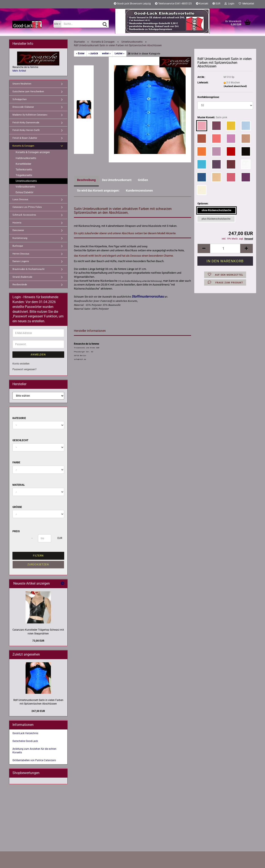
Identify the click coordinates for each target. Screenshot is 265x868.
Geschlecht (20, 440)
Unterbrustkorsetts (26, 181)
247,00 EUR (38, 711)
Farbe (16, 463)
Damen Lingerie (21, 261)
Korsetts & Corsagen (23, 146)
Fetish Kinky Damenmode (26, 123)
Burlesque (18, 246)
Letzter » (120, 53)
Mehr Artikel (19, 71)
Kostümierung (20, 238)
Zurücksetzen (38, 565)
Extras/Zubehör (24, 192)
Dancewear (18, 230)
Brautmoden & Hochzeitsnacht (29, 269)
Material (19, 485)
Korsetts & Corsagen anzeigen (33, 152)
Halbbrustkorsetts (26, 158)
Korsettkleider (23, 164)
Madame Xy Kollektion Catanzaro (30, 115)
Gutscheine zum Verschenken (28, 92)
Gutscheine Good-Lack (25, 741)
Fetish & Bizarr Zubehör (25, 138)
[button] (216, 4)
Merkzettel (246, 4)
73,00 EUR (38, 641)
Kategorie (19, 418)
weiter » (106, 53)
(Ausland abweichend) (235, 86)
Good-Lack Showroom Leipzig (132, 4)
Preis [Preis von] (16, 531)
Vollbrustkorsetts (25, 187)
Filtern (38, 556)
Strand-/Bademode (22, 277)
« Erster (80, 53)
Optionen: (203, 204)
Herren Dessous (21, 254)
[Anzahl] (225, 248)
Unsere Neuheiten (22, 84)
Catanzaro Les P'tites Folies (27, 207)
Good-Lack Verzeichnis (25, 733)
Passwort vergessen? (24, 369)
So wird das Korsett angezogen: (98, 190)
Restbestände (20, 285)
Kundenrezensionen (139, 190)
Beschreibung (86, 180)
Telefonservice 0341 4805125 (173, 4)
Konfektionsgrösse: (208, 97)
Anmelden (38, 355)
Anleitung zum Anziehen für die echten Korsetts (34, 751)
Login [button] (229, 4)
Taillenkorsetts (24, 170)
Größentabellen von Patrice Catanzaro (34, 760)
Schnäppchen (20, 99)
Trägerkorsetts (24, 175)
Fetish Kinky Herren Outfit (26, 130)
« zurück (93, 53)
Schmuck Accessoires (24, 215)
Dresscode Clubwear (23, 107)
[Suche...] (57, 24)
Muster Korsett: (212, 118)
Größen (143, 180)
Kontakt (202, 4)
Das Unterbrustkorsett (117, 180)
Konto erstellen (21, 364)
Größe (17, 507)
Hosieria (17, 223)
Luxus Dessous (20, 199)
